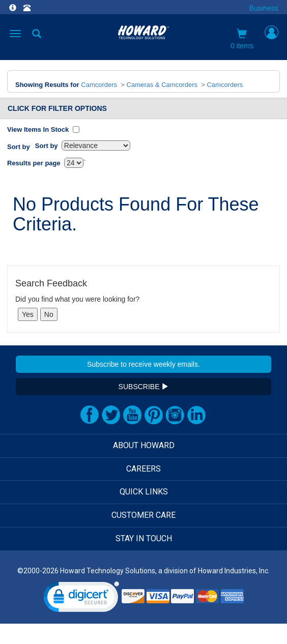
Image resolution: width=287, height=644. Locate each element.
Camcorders (99, 85)
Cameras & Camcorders (162, 85)
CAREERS (143, 469)
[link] (81, 599)
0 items (242, 39)
